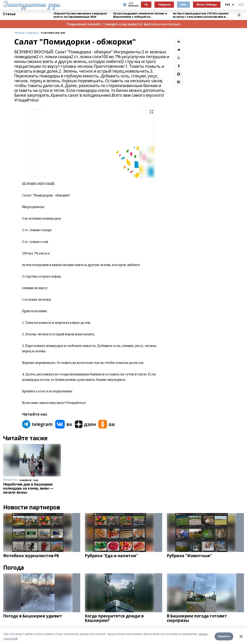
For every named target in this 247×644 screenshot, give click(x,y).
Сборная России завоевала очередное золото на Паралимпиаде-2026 (80, 15)
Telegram (164, 5)
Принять (224, 636)
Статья (9, 14)
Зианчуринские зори (32, 4)
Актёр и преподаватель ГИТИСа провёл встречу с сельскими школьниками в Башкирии (201, 15)
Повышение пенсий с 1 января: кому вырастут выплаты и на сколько (124, 24)
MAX (183, 5)
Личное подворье (27, 33)
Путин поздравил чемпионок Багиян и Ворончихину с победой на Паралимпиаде (140, 15)
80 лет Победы (207, 5)
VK (146, 5)
